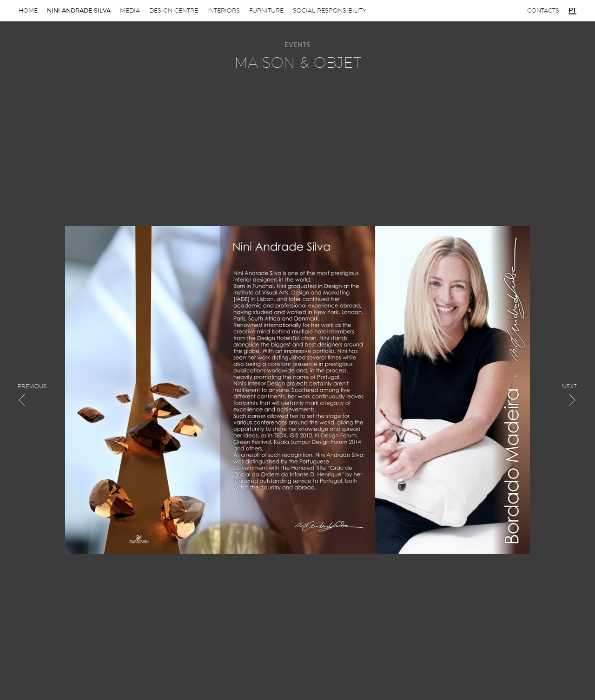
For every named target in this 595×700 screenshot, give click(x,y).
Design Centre (174, 10)
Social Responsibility (330, 10)
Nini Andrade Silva (79, 10)
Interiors (224, 10)
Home (28, 10)
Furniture (266, 10)
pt (572, 11)
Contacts (543, 10)
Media (130, 10)
